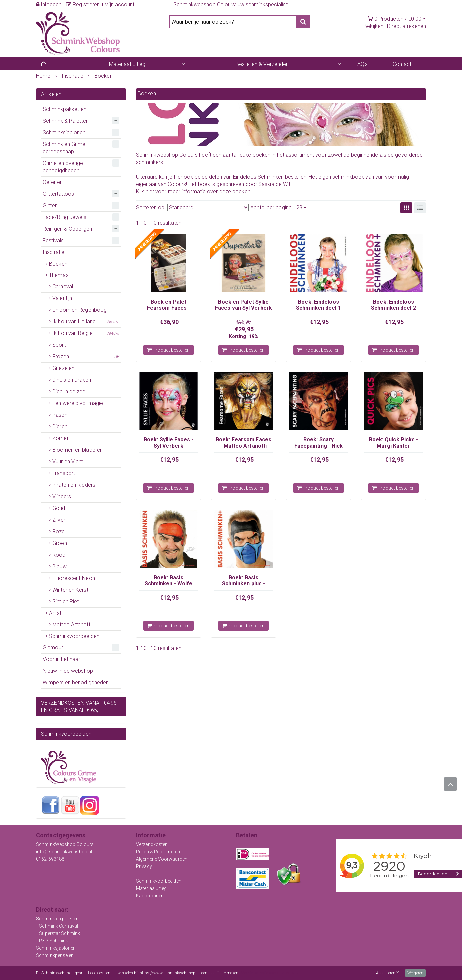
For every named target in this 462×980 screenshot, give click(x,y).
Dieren (60, 426)
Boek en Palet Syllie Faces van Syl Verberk (243, 305)
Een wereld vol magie (78, 403)
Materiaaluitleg (151, 888)
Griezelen (63, 368)
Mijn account (119, 4)
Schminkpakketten (65, 109)
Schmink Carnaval (58, 926)
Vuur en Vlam (68, 461)
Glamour (53, 647)
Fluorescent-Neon (74, 578)
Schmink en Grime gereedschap (64, 148)
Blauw (59, 566)
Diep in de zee (69, 391)
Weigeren (415, 973)
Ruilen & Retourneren (158, 852)
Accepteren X (387, 973)
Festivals (53, 240)
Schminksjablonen (64, 132)
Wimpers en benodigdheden (76, 682)
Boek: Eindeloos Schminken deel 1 (318, 305)
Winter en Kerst (70, 590)
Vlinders (62, 496)
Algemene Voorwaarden (162, 859)
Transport (64, 473)
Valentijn (62, 298)
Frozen (86, 357)
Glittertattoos (58, 194)
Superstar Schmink (59, 933)
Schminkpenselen (55, 955)
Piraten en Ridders (74, 485)
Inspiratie (53, 252)
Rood (59, 555)
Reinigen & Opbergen (67, 229)
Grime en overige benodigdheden (63, 167)
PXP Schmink (53, 941)
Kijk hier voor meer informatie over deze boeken (193, 191)
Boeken (58, 264)
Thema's (59, 275)
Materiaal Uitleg (127, 64)
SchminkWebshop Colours (65, 844)
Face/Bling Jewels (64, 217)
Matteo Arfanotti (72, 624)
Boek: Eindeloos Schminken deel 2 (393, 305)
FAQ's (361, 64)
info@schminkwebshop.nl (64, 852)
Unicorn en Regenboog (79, 310)
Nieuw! (113, 322)
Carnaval (63, 286)
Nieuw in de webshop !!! (70, 671)
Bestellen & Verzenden (262, 64)
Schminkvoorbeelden (74, 636)
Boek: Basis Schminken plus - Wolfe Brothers (244, 584)
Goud (59, 508)
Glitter (50, 205)
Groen (60, 543)
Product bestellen (168, 350)
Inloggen (49, 4)
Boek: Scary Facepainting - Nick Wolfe (319, 446)
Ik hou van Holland (86, 322)
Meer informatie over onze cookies (270, 973)
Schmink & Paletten (66, 121)
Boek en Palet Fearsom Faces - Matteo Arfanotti (169, 308)
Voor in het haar (61, 659)
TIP (116, 357)
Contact (402, 64)
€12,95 (319, 322)
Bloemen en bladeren (77, 450)
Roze (58, 531)
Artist (55, 613)
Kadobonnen (150, 896)
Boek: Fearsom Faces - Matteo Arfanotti (243, 442)
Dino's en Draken (72, 380)
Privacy (144, 866)
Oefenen (53, 182)
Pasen (60, 415)
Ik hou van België (86, 333)
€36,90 (169, 322)
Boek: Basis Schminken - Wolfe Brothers (169, 584)
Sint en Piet (65, 601)
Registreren (83, 4)
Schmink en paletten (57, 919)
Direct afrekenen (406, 26)
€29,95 (244, 329)
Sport (59, 345)
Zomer (60, 438)
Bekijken (373, 26)
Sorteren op (150, 207)
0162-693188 (50, 859)
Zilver (59, 520)
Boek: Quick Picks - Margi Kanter (394, 442)
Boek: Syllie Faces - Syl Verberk (168, 442)
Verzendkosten (152, 844)
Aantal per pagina (271, 207)
